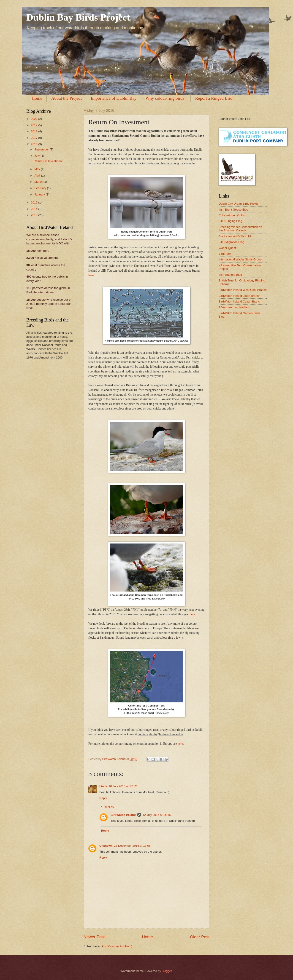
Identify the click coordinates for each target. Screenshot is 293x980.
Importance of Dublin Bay (114, 98)
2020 (35, 119)
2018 (35, 131)
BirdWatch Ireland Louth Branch (239, 296)
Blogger (167, 971)
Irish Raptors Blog (230, 275)
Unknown (106, 846)
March (39, 182)
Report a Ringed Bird (214, 98)
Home (37, 98)
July (37, 156)
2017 (35, 138)
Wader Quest (227, 248)
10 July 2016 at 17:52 (123, 786)
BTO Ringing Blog (230, 221)
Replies (109, 807)
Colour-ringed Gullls (232, 215)
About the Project (66, 98)
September (42, 149)
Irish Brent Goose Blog (233, 210)
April (38, 175)
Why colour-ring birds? (166, 98)
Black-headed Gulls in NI (235, 236)
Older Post (200, 937)
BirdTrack (225, 254)
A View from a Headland (234, 307)
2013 (35, 215)
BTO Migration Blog (231, 242)
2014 (35, 209)
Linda (103, 786)
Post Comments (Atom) (117, 946)
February (41, 188)
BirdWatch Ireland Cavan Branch (240, 301)
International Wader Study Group (240, 259)
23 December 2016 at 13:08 (132, 846)
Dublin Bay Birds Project (78, 17)
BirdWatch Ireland (123, 815)
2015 (35, 202)
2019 (35, 125)
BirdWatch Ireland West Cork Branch (243, 290)
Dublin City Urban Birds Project (239, 204)
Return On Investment (48, 161)
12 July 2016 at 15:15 (157, 815)
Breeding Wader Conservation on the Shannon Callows (240, 229)
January (40, 194)
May (38, 169)
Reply (103, 798)
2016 (35, 144)
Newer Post (94, 937)
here (91, 275)
